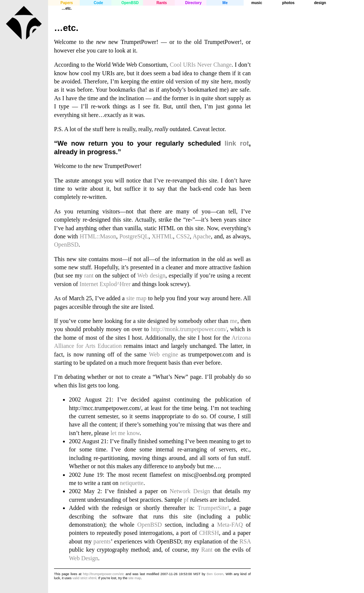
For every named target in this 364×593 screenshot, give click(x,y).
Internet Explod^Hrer (105, 284)
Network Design (190, 491)
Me (225, 3)
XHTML (162, 236)
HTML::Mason (98, 236)
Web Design (83, 558)
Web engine (164, 354)
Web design (151, 275)
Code (99, 3)
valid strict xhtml (85, 578)
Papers (67, 3)
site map (136, 298)
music (257, 3)
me (234, 321)
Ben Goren (215, 574)
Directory (193, 3)
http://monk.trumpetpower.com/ (189, 329)
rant (89, 275)
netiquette (132, 483)
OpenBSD (130, 3)
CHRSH (209, 533)
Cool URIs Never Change (201, 65)
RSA (245, 541)
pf (186, 500)
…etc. (67, 8)
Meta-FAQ (230, 525)
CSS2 (183, 236)
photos (288, 3)
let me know (125, 433)
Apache (202, 236)
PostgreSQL (134, 236)
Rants (162, 3)
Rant (207, 550)
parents (102, 541)
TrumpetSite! (213, 508)
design (320, 3)
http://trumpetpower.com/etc (103, 574)
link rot (237, 143)
